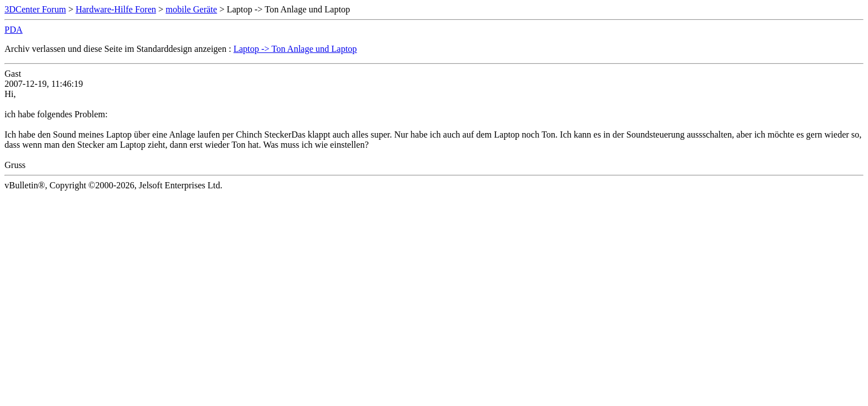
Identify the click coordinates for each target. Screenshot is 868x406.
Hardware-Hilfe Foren (116, 9)
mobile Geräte (192, 9)
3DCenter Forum (35, 9)
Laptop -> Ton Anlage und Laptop (295, 49)
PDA (14, 30)
